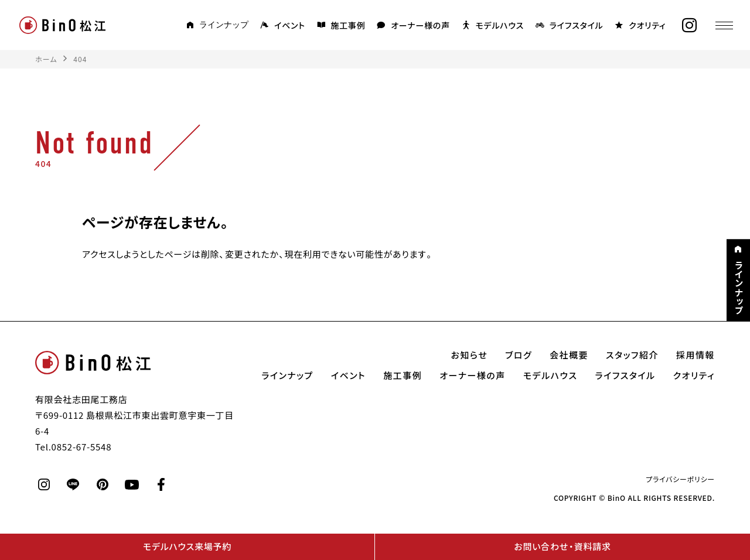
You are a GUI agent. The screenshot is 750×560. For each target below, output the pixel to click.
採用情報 (696, 355)
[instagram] (688, 25)
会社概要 (569, 355)
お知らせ (470, 355)
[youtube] (132, 484)
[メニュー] (724, 25)
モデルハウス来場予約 (187, 547)
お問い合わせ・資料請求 (562, 547)
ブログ (519, 355)
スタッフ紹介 (632, 355)
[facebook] (161, 484)
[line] (73, 484)
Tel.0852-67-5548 (73, 447)
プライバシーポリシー (680, 479)
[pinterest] (103, 484)
